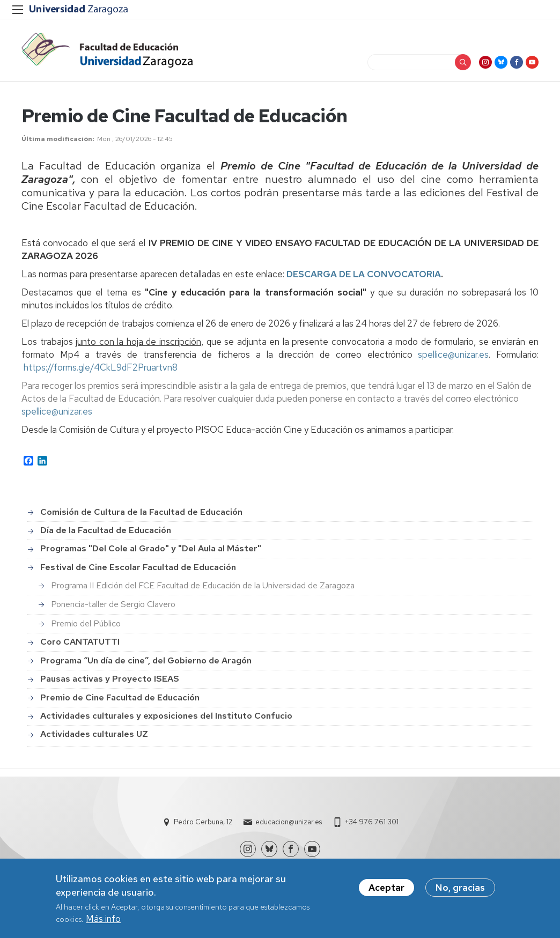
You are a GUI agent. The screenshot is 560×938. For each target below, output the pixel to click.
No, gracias (460, 890)
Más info (103, 921)
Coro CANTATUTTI (80, 642)
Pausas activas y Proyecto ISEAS (110, 679)
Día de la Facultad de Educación (106, 530)
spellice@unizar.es (453, 354)
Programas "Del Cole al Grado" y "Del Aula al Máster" (151, 548)
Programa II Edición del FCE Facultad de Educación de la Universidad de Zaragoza (203, 585)
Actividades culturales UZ (94, 734)
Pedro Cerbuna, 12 (203, 822)
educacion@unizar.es (289, 822)
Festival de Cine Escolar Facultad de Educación (138, 567)
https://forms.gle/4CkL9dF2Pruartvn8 (101, 367)
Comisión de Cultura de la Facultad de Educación (141, 512)
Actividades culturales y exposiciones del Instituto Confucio (166, 716)
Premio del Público (86, 623)
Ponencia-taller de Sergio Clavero (113, 604)
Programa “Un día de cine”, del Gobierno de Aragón (146, 660)
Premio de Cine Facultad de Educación (120, 697)
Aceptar (386, 890)
